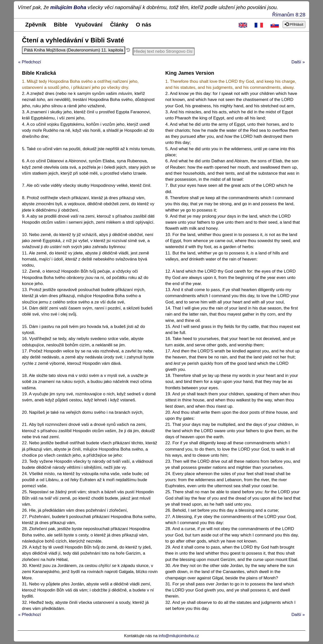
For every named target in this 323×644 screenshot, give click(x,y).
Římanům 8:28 (289, 15)
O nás (143, 25)
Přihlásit (294, 24)
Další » (298, 62)
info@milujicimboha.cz (179, 636)
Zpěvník (36, 25)
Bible (61, 25)
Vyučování (89, 25)
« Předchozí (30, 62)
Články (119, 25)
